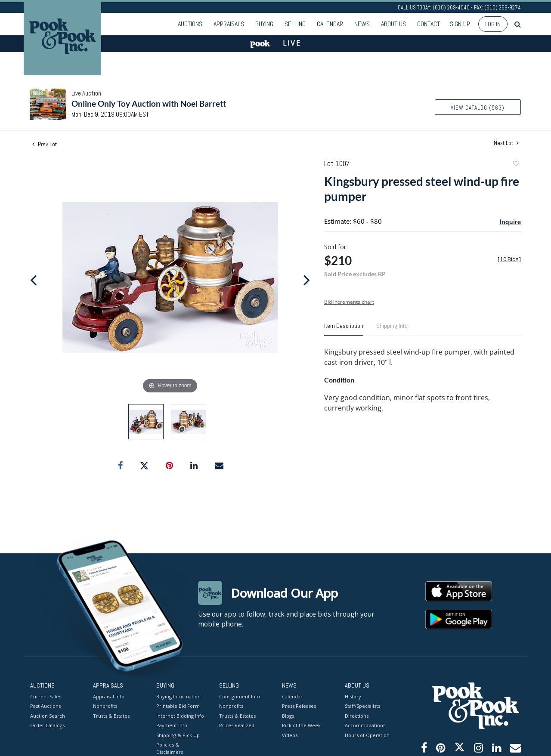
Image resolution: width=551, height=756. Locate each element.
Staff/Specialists (362, 706)
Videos (290, 735)
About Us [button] (393, 24)
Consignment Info (240, 696)
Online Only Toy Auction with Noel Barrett (149, 103)
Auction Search (48, 715)
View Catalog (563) (478, 108)
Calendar (330, 24)
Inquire (510, 222)
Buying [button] (264, 24)
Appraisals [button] (229, 24)
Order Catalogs (47, 725)
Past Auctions (45, 706)
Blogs (288, 715)
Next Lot (506, 143)
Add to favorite (516, 165)
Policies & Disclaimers (170, 748)
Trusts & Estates (111, 715)
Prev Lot (45, 144)
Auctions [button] (190, 24)
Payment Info (172, 725)
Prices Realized (237, 725)
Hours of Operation (367, 735)
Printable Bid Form (178, 706)
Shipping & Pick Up (178, 735)
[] (509, 259)
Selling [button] (295, 24)
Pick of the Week (301, 725)
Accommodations (365, 725)
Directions (357, 715)
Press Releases (299, 706)
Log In (493, 24)
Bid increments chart (349, 302)
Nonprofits (105, 706)
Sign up (460, 24)
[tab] (344, 329)
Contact (429, 24)
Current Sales (46, 696)
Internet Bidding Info (180, 715)
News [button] (362, 24)
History (353, 696)
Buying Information (178, 696)
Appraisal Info (109, 696)
